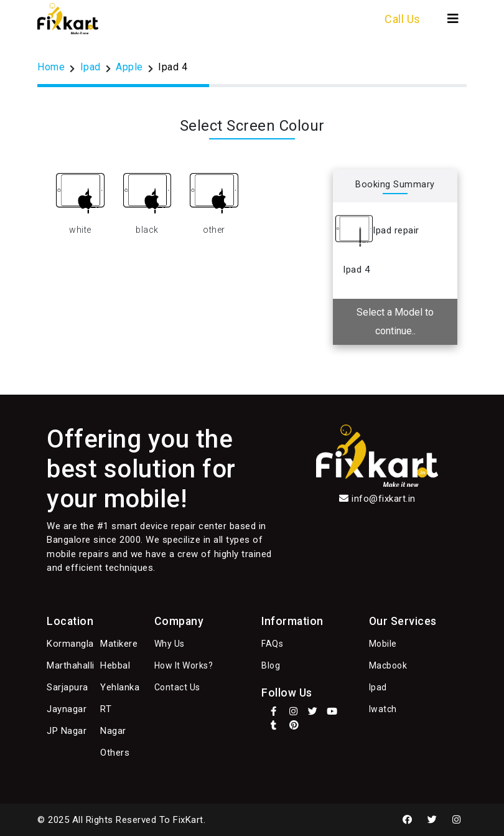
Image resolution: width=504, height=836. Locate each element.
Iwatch (383, 709)
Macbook (388, 665)
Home (51, 67)
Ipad (91, 67)
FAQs (272, 644)
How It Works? (184, 665)
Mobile (383, 644)
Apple (129, 67)
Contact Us (177, 687)
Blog (271, 665)
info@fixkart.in (384, 499)
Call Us (403, 19)
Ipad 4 (173, 67)
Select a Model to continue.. (395, 322)
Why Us (170, 644)
